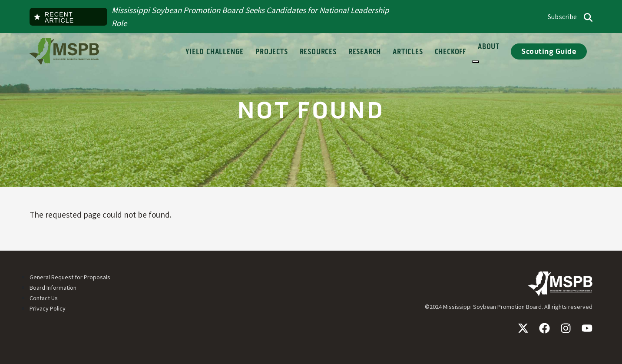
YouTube (587, 328)
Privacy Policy (48, 308)
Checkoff (450, 52)
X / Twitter (523, 328)
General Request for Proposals (70, 277)
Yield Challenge (215, 52)
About (489, 52)
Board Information (53, 288)
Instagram (566, 328)
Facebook (544, 328)
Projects (271, 52)
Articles (408, 52)
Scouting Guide (549, 51)
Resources (318, 52)
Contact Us (44, 298)
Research (365, 52)
